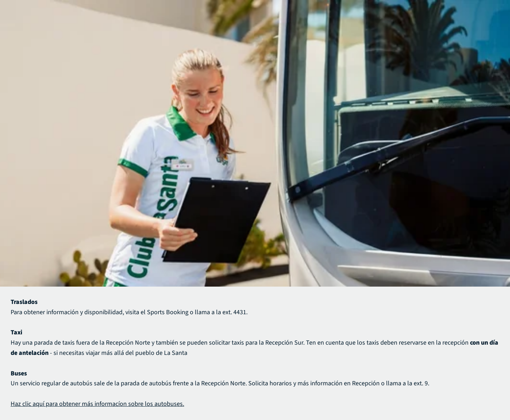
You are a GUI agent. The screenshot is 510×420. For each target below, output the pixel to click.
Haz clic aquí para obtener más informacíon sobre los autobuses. (97, 404)
